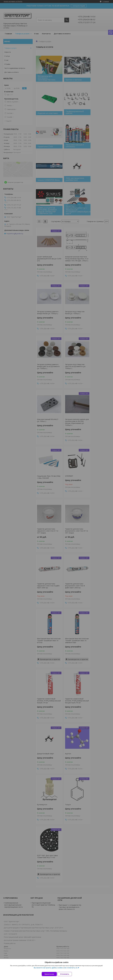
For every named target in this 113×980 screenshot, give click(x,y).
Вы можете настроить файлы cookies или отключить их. (56, 969)
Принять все (49, 974)
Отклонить (66, 974)
